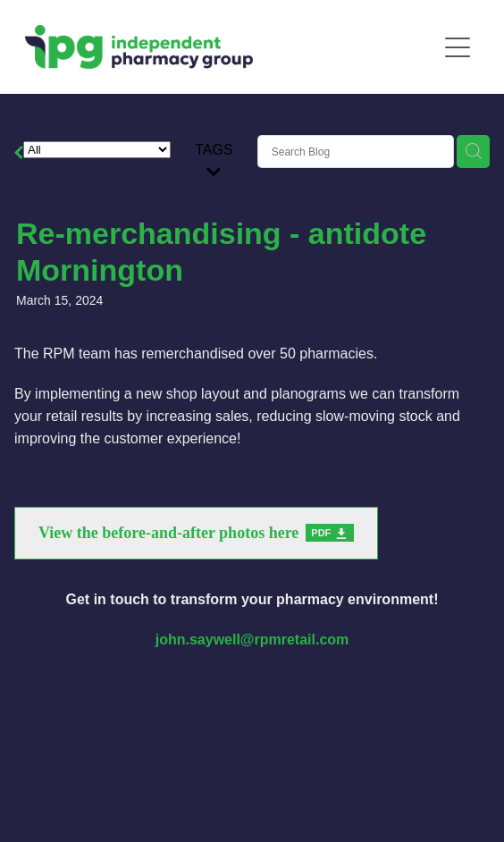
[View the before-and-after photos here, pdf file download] (196, 533)
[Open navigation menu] (458, 47)
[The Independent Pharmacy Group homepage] (231, 47)
